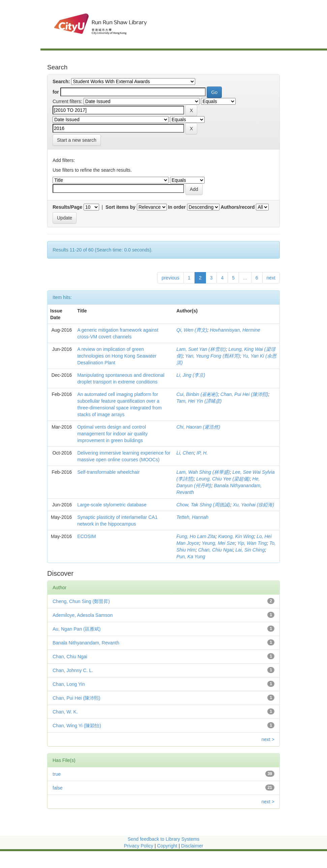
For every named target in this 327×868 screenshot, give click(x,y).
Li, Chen (185, 453)
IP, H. (202, 453)
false (58, 788)
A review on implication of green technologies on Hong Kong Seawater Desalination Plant (117, 356)
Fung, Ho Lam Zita (196, 536)
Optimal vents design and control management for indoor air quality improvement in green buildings (112, 434)
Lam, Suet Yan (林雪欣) (201, 349)
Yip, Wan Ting (252, 543)
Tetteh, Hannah (192, 517)
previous (170, 278)
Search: (61, 81)
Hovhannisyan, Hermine (235, 330)
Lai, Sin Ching (250, 550)
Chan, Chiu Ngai (216, 550)
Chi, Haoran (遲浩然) (198, 427)
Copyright (168, 846)
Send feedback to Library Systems (163, 839)
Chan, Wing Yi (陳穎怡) (77, 726)
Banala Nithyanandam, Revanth (86, 643)
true (57, 774)
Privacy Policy (138, 846)
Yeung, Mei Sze (218, 543)
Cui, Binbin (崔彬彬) (197, 394)
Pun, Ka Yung (191, 557)
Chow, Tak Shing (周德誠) (203, 505)
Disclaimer (192, 846)
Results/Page (67, 207)
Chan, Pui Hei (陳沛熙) (244, 394)
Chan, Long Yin (69, 684)
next (271, 278)
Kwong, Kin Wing (236, 536)
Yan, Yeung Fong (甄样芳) (212, 356)
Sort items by (121, 207)
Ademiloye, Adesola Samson (83, 615)
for (56, 92)
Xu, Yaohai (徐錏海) (254, 505)
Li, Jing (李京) (191, 375)
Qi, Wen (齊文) (192, 330)
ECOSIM (86, 536)
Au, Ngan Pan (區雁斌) (77, 629)
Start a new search (77, 140)
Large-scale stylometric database (112, 505)
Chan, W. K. (65, 712)
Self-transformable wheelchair (108, 472)
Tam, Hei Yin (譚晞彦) (199, 401)
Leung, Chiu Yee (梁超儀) (223, 479)
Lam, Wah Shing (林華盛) (203, 472)
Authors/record (237, 207)
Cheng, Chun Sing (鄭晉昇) (81, 601)
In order (177, 207)
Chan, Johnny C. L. (73, 670)
